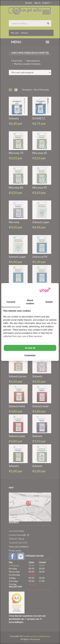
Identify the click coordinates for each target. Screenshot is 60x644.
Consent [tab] (11, 302)
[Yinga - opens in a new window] (45, 290)
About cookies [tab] (30, 302)
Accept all (30, 348)
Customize (30, 355)
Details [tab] (49, 302)
